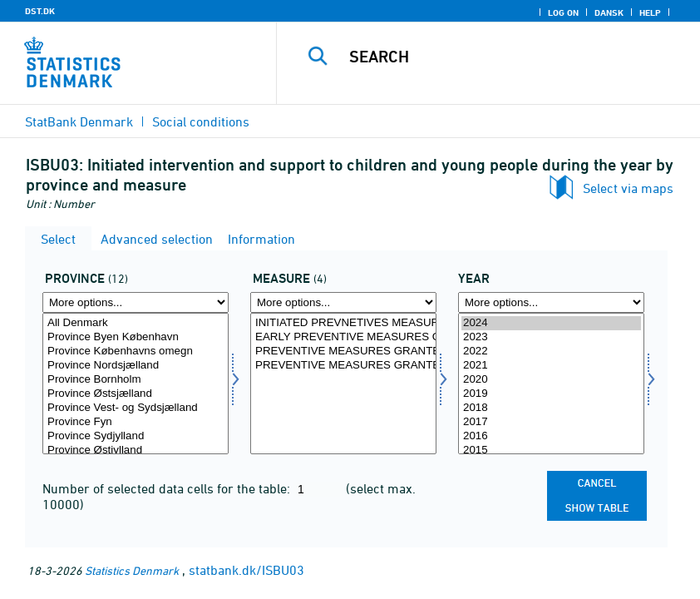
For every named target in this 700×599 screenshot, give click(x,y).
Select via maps (628, 188)
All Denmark (136, 323)
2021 (551, 366)
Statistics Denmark (132, 570)
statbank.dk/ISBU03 (246, 570)
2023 (551, 337)
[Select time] (551, 384)
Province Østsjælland (136, 394)
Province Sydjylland (136, 436)
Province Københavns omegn (136, 351)
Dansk (609, 12)
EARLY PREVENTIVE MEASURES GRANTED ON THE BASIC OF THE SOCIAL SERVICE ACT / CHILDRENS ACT (343, 337)
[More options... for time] (551, 302)
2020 (551, 380)
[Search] (510, 57)
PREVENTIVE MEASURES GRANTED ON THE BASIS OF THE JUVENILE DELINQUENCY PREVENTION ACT (343, 366)
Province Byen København (136, 337)
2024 (551, 323)
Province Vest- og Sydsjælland (136, 408)
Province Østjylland (136, 450)
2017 (551, 422)
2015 (551, 450)
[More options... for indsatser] (343, 302)
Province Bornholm (136, 380)
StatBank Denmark (79, 121)
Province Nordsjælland (136, 366)
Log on (563, 12)
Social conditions (201, 121)
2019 (551, 394)
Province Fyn (136, 422)
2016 (551, 436)
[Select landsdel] (136, 384)
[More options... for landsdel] (136, 302)
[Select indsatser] (343, 384)
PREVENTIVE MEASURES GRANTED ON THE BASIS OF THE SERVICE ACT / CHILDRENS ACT (343, 351)
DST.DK (40, 11)
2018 (551, 408)
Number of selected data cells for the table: (168, 488)
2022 (551, 351)
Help (650, 12)
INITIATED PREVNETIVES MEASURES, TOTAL (343, 323)
